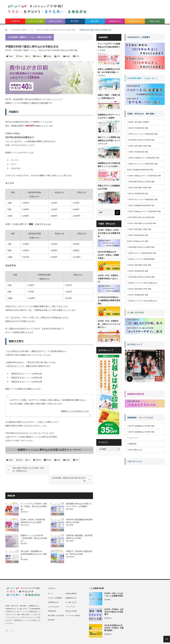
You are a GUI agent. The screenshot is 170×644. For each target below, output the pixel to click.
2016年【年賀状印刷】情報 (138, 235)
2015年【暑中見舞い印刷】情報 (140, 265)
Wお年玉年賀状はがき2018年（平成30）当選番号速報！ (114, 618)
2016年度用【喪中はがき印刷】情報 (141, 247)
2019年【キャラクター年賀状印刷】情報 (143, 134)
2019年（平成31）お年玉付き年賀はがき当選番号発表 (109, 233)
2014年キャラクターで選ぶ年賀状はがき (143, 301)
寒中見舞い (75, 21)
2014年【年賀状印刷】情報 (138, 295)
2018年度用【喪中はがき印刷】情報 (64, 50)
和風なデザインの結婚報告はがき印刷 (109, 187)
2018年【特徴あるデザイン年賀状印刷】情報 (145, 176)
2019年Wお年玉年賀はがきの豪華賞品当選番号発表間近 (109, 300)
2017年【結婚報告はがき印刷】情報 (141, 426)
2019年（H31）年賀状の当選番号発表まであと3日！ (108, 279)
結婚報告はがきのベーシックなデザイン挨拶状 (109, 116)
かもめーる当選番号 (55, 588)
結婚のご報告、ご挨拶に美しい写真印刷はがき (109, 97)
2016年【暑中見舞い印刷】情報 (140, 229)
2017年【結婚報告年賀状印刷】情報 (141, 205)
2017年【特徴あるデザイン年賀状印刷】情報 (145, 211)
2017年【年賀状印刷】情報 (138, 194)
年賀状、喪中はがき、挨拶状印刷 (27, 639)
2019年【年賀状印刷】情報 (138, 128)
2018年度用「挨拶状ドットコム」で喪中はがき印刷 (32, 50)
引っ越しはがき (71, 592)
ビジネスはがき (53, 597)
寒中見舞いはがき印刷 (56, 606)
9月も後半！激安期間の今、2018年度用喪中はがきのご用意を (34, 544)
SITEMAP (51, 610)
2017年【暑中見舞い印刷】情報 (140, 188)
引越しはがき (155, 21)
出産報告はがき (135, 21)
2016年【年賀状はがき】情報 (138, 241)
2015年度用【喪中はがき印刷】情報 (141, 277)
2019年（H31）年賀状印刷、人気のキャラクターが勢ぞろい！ (109, 324)
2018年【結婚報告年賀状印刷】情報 (140, 170)
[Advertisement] (145, 483)
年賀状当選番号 (71, 584)
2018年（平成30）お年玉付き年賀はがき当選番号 (114, 602)
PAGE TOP (167, 639)
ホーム (50, 584)
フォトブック (133, 438)
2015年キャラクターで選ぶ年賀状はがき (143, 283)
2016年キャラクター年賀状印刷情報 (141, 259)
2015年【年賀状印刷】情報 (138, 271)
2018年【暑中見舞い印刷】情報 (140, 146)
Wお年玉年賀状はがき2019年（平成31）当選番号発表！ (108, 255)
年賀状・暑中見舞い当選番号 (139, 122)
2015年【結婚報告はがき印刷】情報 (141, 432)
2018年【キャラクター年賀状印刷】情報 (143, 164)
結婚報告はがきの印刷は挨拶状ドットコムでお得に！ (109, 165)
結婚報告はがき (115, 21)
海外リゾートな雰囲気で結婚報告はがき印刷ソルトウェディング (109, 140)
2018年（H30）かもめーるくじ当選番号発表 (114, 585)
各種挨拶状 (132, 444)
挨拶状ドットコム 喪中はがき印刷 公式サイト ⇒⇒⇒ (49, 450)
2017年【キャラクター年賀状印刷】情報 (143, 200)
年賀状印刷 (15, 21)
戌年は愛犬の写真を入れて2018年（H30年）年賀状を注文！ (28, 469)
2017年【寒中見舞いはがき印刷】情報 (142, 223)
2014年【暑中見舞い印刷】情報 (140, 289)
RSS (12, 620)
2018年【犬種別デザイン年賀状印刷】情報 (144, 158)
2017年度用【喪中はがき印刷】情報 (141, 217)
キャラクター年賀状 (35, 21)
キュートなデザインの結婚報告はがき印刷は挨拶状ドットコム (109, 47)
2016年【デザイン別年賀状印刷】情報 (142, 253)
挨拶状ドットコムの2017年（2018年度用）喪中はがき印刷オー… (34, 528)
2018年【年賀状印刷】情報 (138, 152)
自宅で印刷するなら (136, 450)
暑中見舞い (95, 21)
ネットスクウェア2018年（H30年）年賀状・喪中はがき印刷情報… (34, 497)
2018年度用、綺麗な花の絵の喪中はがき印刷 (69, 469)
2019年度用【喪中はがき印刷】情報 (141, 140)
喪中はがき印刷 (55, 21)
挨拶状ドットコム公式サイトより (75, 411)
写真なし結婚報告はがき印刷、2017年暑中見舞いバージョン (109, 72)
